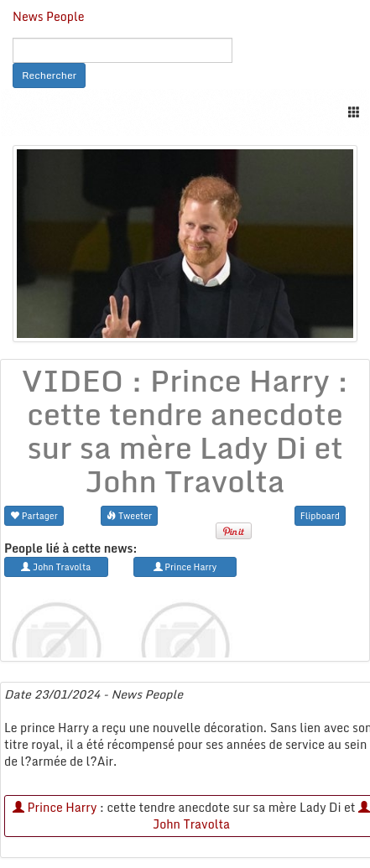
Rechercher (49, 75)
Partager (34, 515)
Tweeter (129, 515)
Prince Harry (55, 807)
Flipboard (320, 515)
